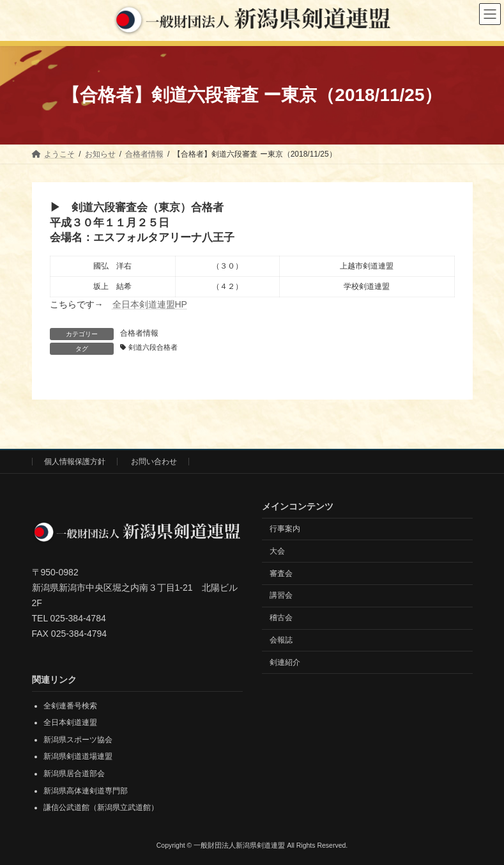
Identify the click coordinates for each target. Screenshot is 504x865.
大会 (277, 551)
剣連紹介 (285, 662)
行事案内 (285, 529)
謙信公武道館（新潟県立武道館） (101, 807)
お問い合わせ (154, 462)
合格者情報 (139, 333)
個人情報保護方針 (75, 462)
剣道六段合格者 (153, 347)
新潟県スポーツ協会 (78, 740)
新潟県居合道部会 (74, 774)
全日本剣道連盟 (70, 722)
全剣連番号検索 (70, 706)
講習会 (281, 595)
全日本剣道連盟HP (150, 304)
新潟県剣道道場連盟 (78, 756)
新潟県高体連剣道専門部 (86, 791)
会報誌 (281, 640)
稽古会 (281, 618)
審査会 (281, 573)
